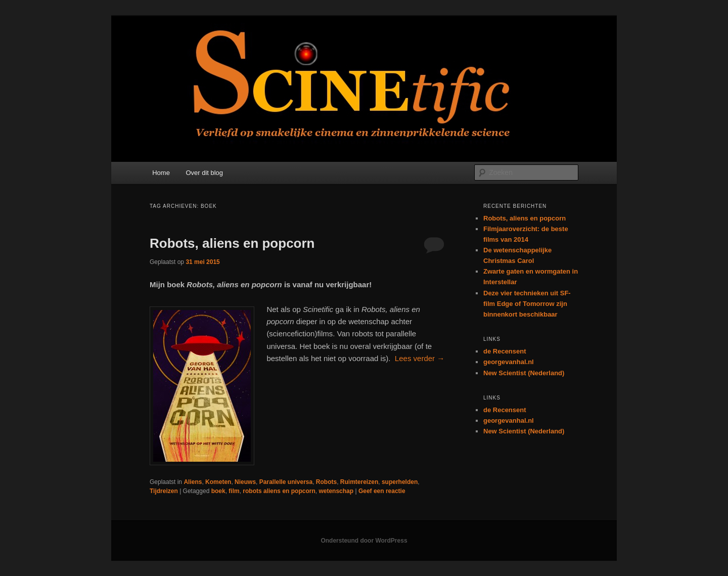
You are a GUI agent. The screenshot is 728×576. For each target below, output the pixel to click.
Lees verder (420, 358)
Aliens (193, 482)
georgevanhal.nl (509, 362)
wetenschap (336, 491)
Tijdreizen (164, 491)
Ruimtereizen (359, 482)
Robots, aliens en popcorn (232, 243)
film (234, 491)
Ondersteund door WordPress (364, 541)
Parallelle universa (286, 482)
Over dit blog (204, 173)
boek (218, 491)
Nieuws (245, 482)
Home (161, 173)
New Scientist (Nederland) (524, 373)
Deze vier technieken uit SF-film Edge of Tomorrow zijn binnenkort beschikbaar (527, 304)
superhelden (400, 482)
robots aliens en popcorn (279, 491)
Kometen (218, 482)
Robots (326, 482)
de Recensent (505, 351)
